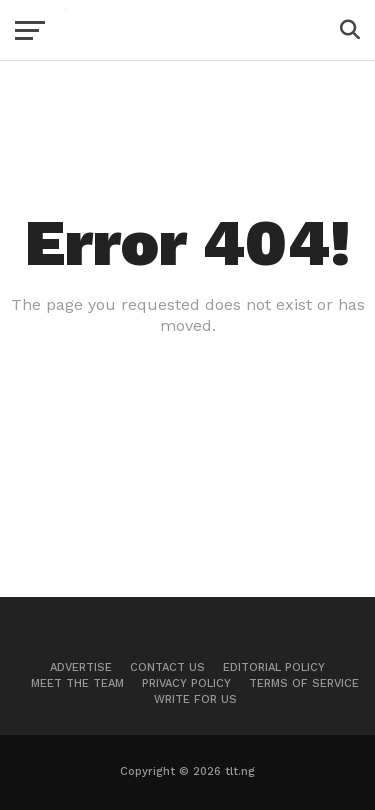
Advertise (81, 667)
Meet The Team (77, 683)
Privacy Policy (186, 683)
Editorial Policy (274, 667)
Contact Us (167, 667)
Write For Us (195, 699)
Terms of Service (304, 683)
